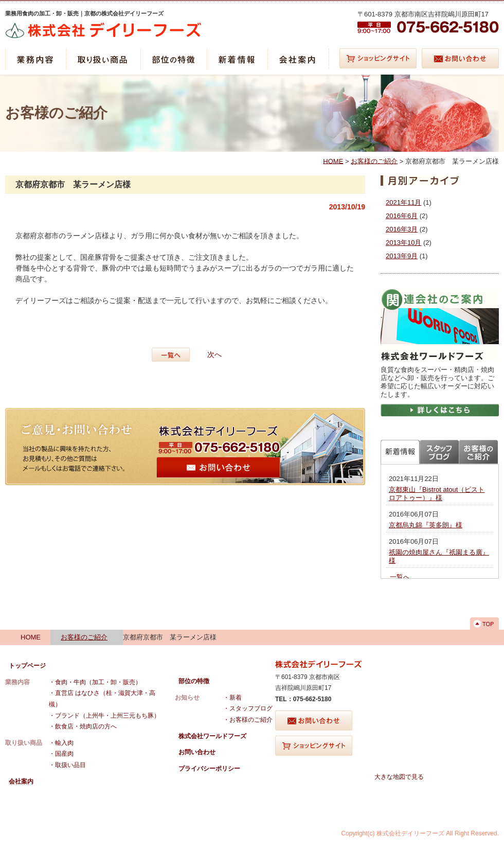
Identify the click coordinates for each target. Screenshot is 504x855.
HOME (333, 161)
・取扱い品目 (67, 765)
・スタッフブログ (248, 708)
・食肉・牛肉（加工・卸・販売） (95, 682)
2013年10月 (403, 243)
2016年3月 (402, 229)
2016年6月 (402, 216)
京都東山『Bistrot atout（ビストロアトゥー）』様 (437, 494)
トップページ (27, 666)
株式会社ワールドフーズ (212, 736)
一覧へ (173, 355)
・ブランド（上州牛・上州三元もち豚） (104, 716)
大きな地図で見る (399, 777)
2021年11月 (403, 202)
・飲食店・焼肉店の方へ (83, 726)
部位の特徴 (194, 681)
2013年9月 (402, 256)
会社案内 (21, 781)
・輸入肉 (61, 743)
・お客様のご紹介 (248, 720)
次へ (214, 354)
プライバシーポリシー (209, 769)
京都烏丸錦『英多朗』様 (426, 525)
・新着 (232, 698)
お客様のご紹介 (374, 161)
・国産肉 (61, 754)
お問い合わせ (197, 752)
